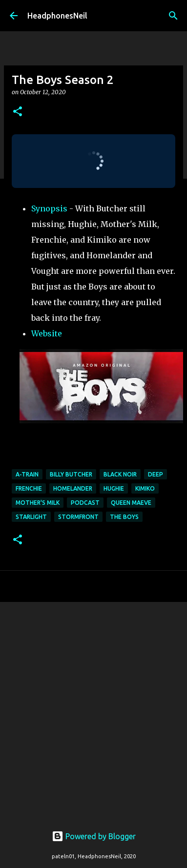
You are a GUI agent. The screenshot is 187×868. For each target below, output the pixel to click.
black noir (120, 474)
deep (156, 474)
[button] (18, 112)
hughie (114, 488)
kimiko (145, 488)
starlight (31, 517)
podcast (85, 503)
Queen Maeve (131, 503)
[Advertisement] (92, 708)
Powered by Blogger (94, 836)
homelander (73, 488)
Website (47, 333)
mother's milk (38, 503)
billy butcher (71, 474)
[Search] (173, 16)
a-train (27, 474)
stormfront (78, 517)
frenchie (29, 488)
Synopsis (49, 208)
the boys (124, 517)
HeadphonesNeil (57, 16)
